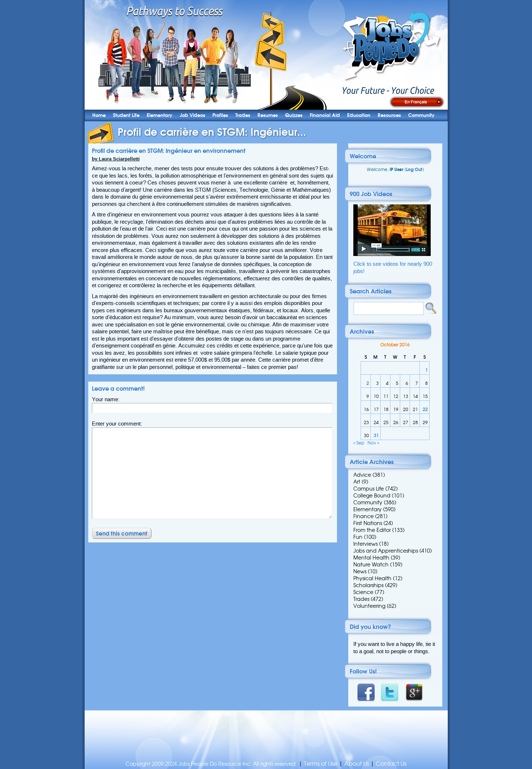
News (360, 571)
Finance (364, 516)
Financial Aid (325, 115)
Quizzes (294, 115)
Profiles (220, 115)
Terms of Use (321, 764)
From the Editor (372, 530)
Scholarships (368, 585)
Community (421, 115)
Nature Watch (371, 565)
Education (359, 115)
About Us (357, 764)
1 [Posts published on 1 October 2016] (427, 370)
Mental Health (371, 558)
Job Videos (192, 115)
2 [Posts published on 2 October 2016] (368, 383)
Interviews (366, 544)
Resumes (268, 115)
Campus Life (369, 489)
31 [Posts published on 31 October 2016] (376, 436)
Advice (362, 475)
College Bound (372, 496)
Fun (358, 537)
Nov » (373, 443)
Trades (243, 115)
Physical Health (372, 578)
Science (363, 592)
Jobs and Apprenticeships (386, 551)
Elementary (160, 115)
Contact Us (391, 764)
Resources (389, 115)
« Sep (359, 443)
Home (99, 115)
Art (357, 482)
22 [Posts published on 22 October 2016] (425, 409)
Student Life (126, 115)
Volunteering (369, 606)
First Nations (368, 523)
